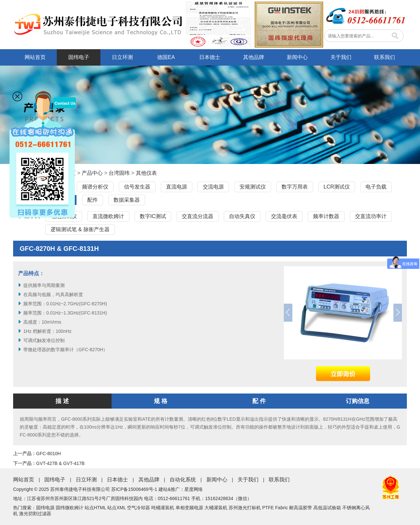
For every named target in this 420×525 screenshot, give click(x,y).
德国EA (166, 57)
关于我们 (341, 57)
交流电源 (213, 187)
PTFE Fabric (275, 508)
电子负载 (376, 187)
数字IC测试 (153, 216)
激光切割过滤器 (35, 514)
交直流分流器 (198, 216)
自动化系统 (183, 480)
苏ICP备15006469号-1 (134, 489)
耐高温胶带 (301, 508)
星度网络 (194, 489)
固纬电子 (79, 57)
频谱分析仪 (95, 187)
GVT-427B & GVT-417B (60, 463)
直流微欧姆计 (108, 216)
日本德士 (210, 57)
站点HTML (95, 508)
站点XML (116, 508)
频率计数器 (326, 216)
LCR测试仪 (337, 187)
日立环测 (122, 57)
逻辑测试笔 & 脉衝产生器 (80, 229)
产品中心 (92, 173)
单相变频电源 (189, 508)
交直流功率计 (371, 216)
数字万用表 (295, 187)
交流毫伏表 (284, 216)
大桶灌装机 (216, 508)
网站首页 (35, 57)
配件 (93, 200)
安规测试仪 (253, 187)
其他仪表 (146, 173)
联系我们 (385, 57)
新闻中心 (297, 57)
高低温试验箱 (327, 508)
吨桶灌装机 (163, 508)
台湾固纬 (119, 173)
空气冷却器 (138, 508)
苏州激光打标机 (245, 508)
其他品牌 (254, 57)
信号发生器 (137, 187)
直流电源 (177, 187)
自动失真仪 (242, 216)
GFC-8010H (48, 454)
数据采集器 (127, 200)
